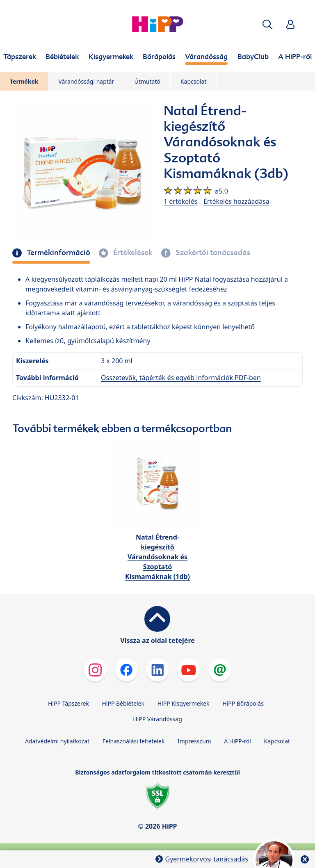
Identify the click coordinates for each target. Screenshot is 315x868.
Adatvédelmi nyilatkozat (57, 741)
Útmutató (147, 81)
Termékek (24, 81)
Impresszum (194, 741)
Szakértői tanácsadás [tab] (212, 253)
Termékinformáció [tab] (58, 253)
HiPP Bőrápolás (243, 703)
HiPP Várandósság (157, 719)
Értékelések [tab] (132, 253)
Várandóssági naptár (86, 81)
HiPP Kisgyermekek (184, 703)
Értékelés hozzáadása (236, 201)
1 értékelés (180, 201)
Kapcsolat (194, 81)
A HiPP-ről (237, 741)
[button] (267, 24)
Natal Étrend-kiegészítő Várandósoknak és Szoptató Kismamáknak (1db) (157, 557)
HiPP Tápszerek (68, 703)
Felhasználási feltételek (134, 741)
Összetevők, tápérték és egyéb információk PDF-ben (181, 378)
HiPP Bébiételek (123, 703)
